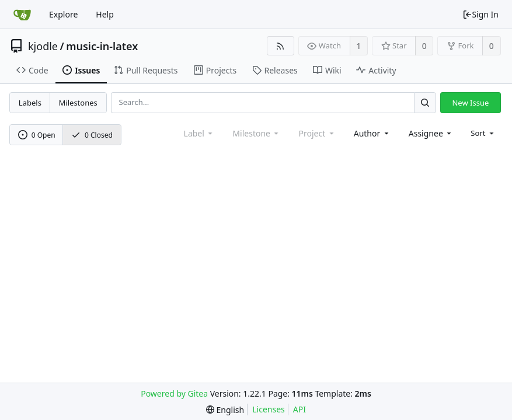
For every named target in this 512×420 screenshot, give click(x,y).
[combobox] (372, 133)
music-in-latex (102, 46)
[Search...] (425, 102)
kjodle (43, 46)
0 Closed (92, 135)
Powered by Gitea (174, 393)
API (299, 409)
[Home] (22, 15)
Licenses (269, 409)
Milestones (78, 103)
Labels (30, 103)
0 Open (37, 135)
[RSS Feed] (281, 46)
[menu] (483, 133)
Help (105, 14)
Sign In (480, 14)
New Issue (470, 103)
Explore (63, 14)
